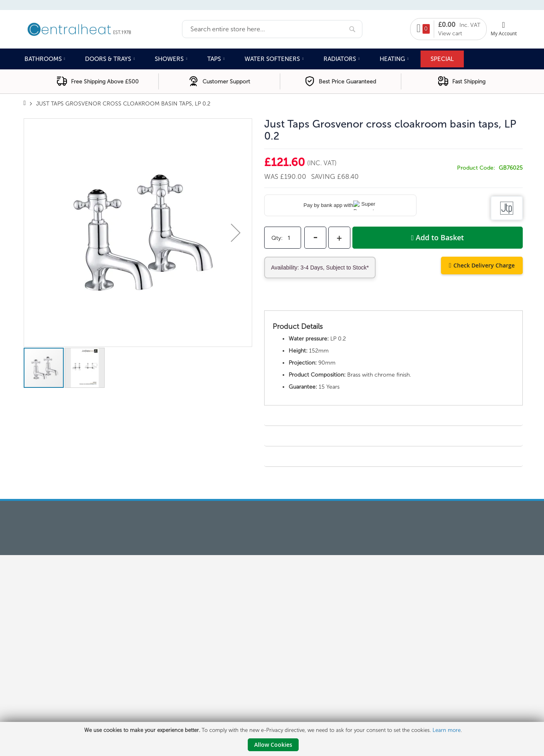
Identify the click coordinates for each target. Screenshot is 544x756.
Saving (324, 176)
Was (272, 176)
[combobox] (272, 29)
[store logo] (103, 28)
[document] (273, 739)
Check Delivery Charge (484, 265)
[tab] (393, 302)
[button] (236, 233)
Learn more (447, 730)
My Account (504, 33)
